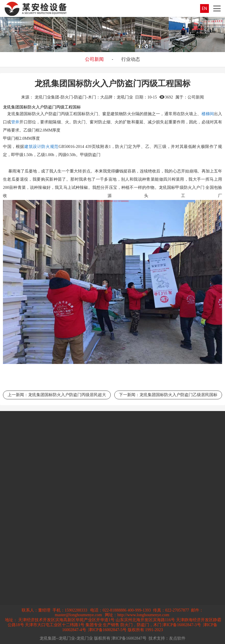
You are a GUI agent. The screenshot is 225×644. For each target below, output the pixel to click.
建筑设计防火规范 (41, 147)
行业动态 (131, 59)
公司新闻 (94, 59)
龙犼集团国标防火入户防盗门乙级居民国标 (178, 395)
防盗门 (55, 114)
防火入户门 (194, 188)
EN (204, 8)
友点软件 (177, 638)
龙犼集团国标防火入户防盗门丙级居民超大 (67, 395)
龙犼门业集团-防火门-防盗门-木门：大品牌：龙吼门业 (84, 97)
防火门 (92, 114)
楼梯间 (208, 114)
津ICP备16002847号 (129, 638)
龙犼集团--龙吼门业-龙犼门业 (66, 638)
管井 (15, 122)
